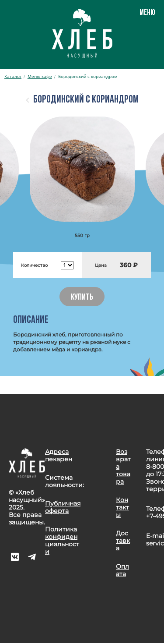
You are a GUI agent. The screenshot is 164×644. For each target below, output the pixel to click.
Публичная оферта (63, 507)
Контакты (122, 507)
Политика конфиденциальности (62, 540)
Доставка (123, 541)
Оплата (122, 570)
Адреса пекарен (59, 455)
